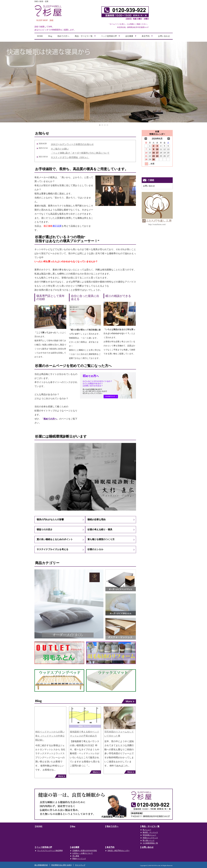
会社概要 (131, 37)
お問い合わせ (164, 36)
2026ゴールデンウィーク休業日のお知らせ (72, 144)
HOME (40, 36)
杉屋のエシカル (95, 549)
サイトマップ (80, 865)
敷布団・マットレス (150, 832)
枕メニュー (147, 830)
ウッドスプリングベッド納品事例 (50, 851)
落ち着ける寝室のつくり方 (101, 539)
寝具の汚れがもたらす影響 (50, 519)
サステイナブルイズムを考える (52, 549)
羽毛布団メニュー (149, 835)
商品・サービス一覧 (86, 37)
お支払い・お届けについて (83, 853)
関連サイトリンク (79, 859)
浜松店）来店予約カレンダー (119, 851)
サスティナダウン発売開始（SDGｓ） (70, 157)
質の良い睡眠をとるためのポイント (55, 539)
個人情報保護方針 (41, 865)
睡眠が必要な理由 (97, 519)
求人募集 (76, 856)
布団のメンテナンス (150, 838)
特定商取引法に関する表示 (62, 865)
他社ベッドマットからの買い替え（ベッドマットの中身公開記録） (50, 736)
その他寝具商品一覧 (150, 843)
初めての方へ (63, 36)
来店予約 (147, 37)
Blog (50, 36)
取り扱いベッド (149, 840)
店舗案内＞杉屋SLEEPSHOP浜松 (85, 851)
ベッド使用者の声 (111, 37)
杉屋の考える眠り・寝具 (100, 529)
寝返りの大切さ (45, 529)
